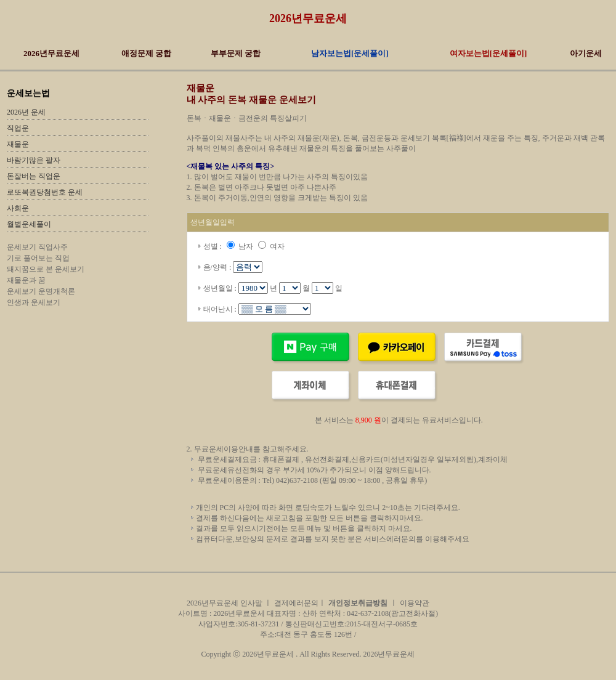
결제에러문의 (296, 603)
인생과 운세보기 (34, 302)
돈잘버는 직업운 (34, 176)
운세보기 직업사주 (37, 247)
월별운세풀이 (29, 224)
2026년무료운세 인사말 (225, 603)
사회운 (18, 208)
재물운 (18, 144)
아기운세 (586, 53)
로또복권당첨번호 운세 (45, 192)
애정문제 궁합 (146, 53)
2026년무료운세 (308, 18)
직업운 (18, 128)
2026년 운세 (26, 112)
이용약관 (415, 603)
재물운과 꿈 (26, 280)
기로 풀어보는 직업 (38, 258)
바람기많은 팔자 (34, 160)
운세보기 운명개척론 (41, 291)
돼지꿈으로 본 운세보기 (46, 269)
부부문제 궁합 (236, 53)
